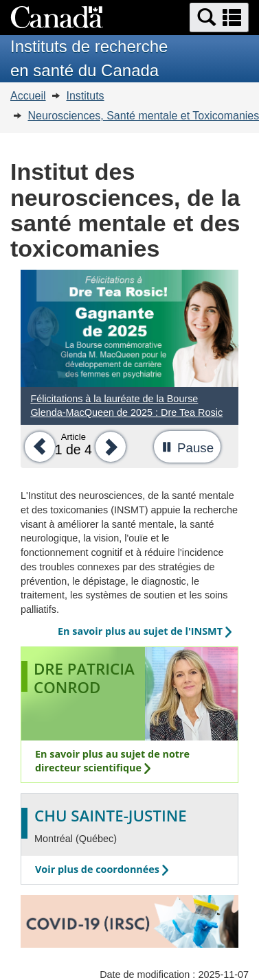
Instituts (85, 96)
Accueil (28, 96)
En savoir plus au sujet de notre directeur (112, 761)
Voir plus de (102, 869)
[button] (219, 17)
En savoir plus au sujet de (145, 631)
